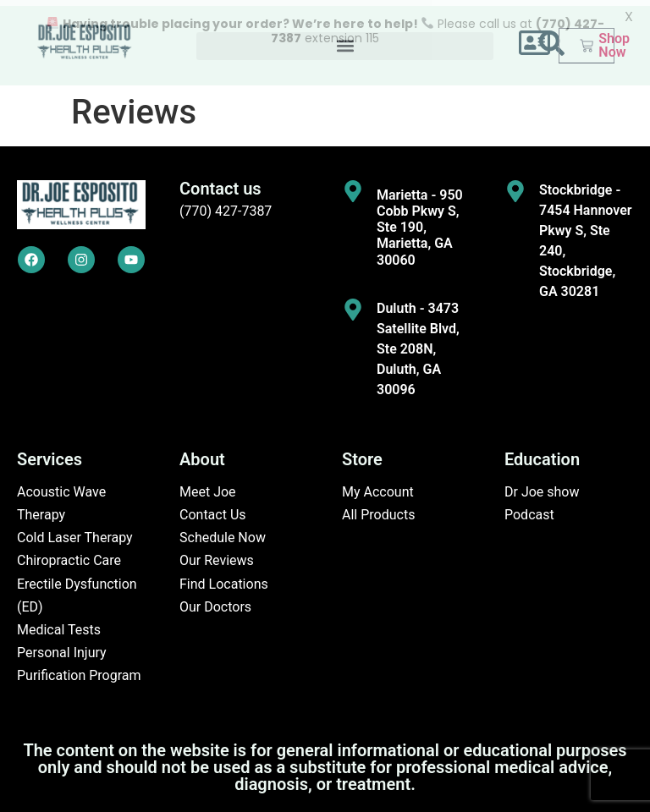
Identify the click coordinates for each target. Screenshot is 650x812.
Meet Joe (208, 486)
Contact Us (213, 510)
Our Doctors (215, 601)
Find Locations (224, 578)
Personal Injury (62, 647)
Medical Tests (59, 624)
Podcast (529, 510)
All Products (378, 510)
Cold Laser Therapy (75, 532)
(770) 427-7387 (226, 205)
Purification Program (79, 670)
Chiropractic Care (69, 555)
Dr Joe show (542, 486)
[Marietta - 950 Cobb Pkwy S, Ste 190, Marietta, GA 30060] (353, 185)
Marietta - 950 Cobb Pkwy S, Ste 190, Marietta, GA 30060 (420, 222)
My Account (378, 486)
